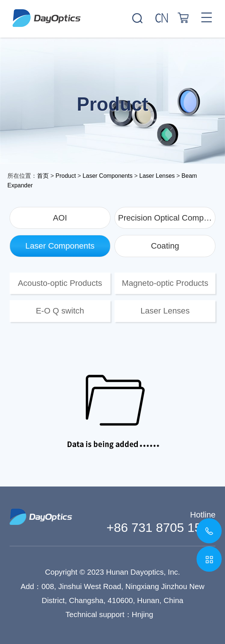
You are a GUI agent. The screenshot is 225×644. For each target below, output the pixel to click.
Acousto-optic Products (60, 283)
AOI (60, 218)
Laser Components (108, 176)
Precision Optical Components (167, 218)
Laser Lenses (157, 176)
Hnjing (143, 614)
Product (66, 176)
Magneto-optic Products (165, 283)
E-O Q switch (60, 311)
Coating (165, 246)
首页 (43, 176)
